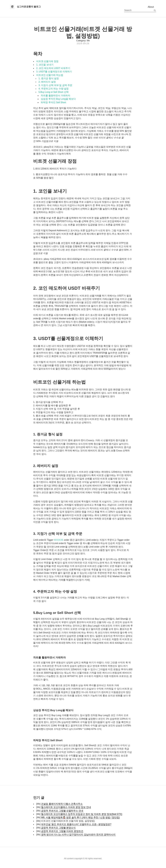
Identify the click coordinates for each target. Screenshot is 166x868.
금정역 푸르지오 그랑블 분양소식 (58, 828)
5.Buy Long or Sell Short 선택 (54, 92)
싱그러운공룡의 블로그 (29, 7)
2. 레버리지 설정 (47, 82)
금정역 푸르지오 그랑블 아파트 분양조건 (62, 831)
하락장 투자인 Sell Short (53, 102)
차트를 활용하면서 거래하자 (56, 96)
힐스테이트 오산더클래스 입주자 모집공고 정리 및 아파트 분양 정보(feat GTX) (82, 814)
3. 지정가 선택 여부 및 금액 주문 (55, 85)
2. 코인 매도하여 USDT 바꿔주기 (53, 68)
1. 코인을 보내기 (45, 65)
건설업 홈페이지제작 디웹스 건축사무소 (62, 804)
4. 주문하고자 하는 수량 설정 (54, 89)
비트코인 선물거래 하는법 (50, 75)
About (151, 7)
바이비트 (59, 540)
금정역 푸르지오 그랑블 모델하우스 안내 (62, 811)
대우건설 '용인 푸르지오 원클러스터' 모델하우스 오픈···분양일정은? (76, 824)
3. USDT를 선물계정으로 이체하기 (54, 72)
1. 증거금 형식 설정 (49, 78)
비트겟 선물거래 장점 (47, 61)
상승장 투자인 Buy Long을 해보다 (58, 99)
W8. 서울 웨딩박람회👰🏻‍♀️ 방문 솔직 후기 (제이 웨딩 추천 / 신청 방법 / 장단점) (80, 817)
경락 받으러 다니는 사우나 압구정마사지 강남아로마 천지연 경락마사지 (78, 835)
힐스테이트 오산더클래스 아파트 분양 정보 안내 (66, 807)
